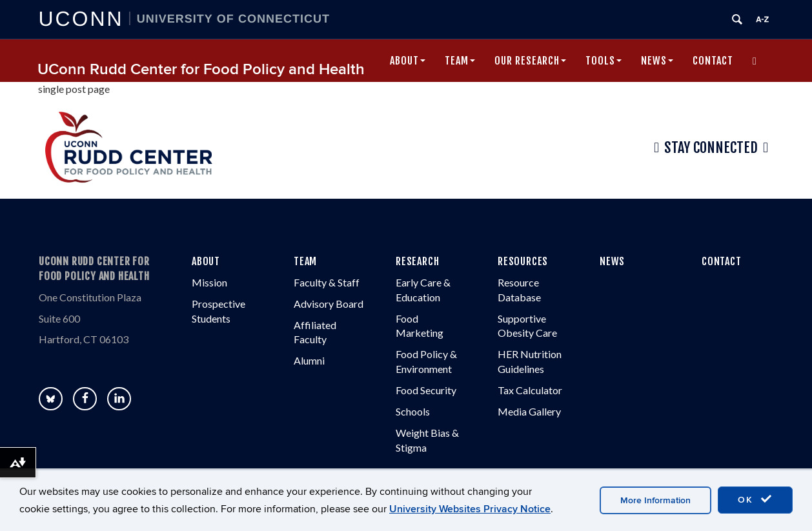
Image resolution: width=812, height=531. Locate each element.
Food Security (426, 390)
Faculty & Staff (327, 282)
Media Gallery (529, 411)
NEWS (612, 261)
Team (460, 61)
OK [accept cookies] (755, 499)
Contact (713, 61)
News (657, 61)
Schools (413, 411)
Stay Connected (711, 148)
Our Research (530, 61)
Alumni (309, 360)
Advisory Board (329, 304)
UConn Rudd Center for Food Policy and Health (201, 69)
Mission (209, 282)
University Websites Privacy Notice (470, 509)
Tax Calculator (530, 390)
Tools (604, 61)
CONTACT (722, 261)
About (408, 61)
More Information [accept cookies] (655, 500)
